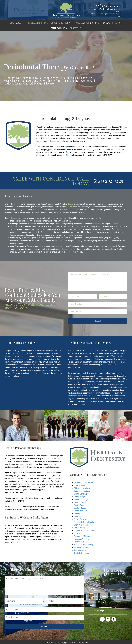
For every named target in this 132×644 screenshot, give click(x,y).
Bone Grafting (80, 485)
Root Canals (79, 542)
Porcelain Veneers (82, 539)
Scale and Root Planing (84, 545)
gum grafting (65, 155)
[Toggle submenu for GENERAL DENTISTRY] (47, 23)
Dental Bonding (80, 494)
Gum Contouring (81, 525)
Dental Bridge (80, 497)
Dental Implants (81, 511)
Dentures (78, 516)
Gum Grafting (80, 528)
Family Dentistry (81, 519)
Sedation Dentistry (82, 547)
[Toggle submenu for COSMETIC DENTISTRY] (72, 23)
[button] (21, 23)
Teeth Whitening (81, 550)
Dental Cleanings (81, 500)
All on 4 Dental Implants (84, 483)
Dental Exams (80, 505)
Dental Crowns (80, 502)
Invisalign (78, 533)
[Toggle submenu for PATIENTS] (122, 23)
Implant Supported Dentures (86, 531)
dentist (71, 204)
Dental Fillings (80, 508)
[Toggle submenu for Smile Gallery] (66, 28)
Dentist (77, 514)
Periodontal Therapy (82, 536)
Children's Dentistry (82, 488)
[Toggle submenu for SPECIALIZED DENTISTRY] (99, 23)
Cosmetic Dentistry (82, 491)
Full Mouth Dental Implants (85, 522)
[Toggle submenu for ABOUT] (24, 23)
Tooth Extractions (81, 553)
